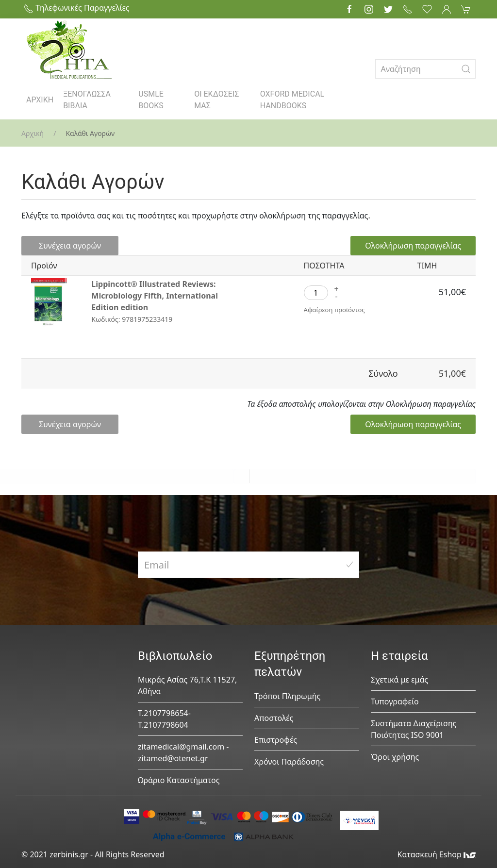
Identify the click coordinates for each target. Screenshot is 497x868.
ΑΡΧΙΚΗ (40, 100)
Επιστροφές (276, 740)
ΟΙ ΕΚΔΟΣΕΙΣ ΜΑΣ (216, 100)
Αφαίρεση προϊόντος (334, 310)
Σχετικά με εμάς (399, 680)
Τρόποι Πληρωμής (287, 696)
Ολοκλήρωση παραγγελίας (413, 246)
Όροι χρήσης (395, 757)
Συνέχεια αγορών (70, 246)
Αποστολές (274, 718)
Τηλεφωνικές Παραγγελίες (77, 8)
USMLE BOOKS (151, 100)
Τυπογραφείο (395, 701)
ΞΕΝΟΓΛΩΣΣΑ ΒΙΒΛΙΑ (87, 100)
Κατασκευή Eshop (436, 854)
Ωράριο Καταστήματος (179, 780)
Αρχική (33, 133)
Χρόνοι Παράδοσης (289, 762)
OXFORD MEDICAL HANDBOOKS (292, 100)
